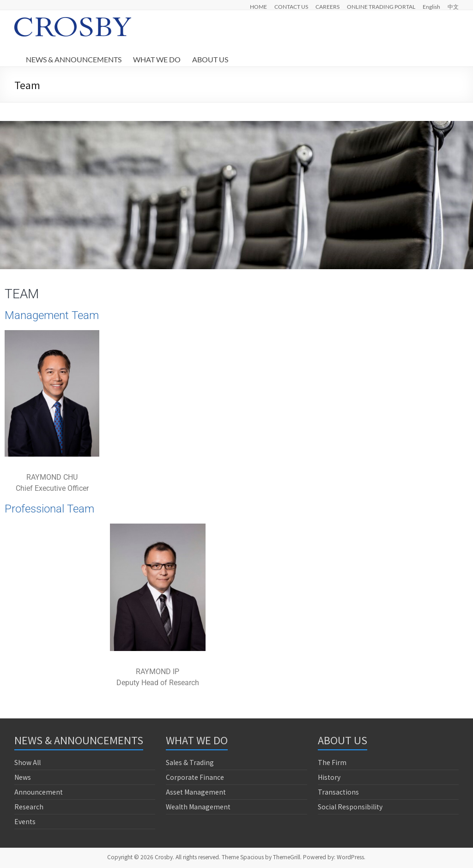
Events (25, 821)
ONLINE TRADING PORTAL (381, 6)
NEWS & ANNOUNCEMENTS (74, 59)
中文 (453, 6)
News (23, 777)
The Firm (332, 762)
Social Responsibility (350, 807)
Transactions (338, 792)
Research (29, 807)
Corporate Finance (195, 777)
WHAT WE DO (157, 59)
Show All (27, 762)
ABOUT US (210, 59)
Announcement (39, 792)
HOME (258, 6)
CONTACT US (291, 6)
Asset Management (196, 792)
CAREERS (327, 6)
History (329, 777)
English (431, 6)
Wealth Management (198, 807)
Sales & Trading (190, 762)
